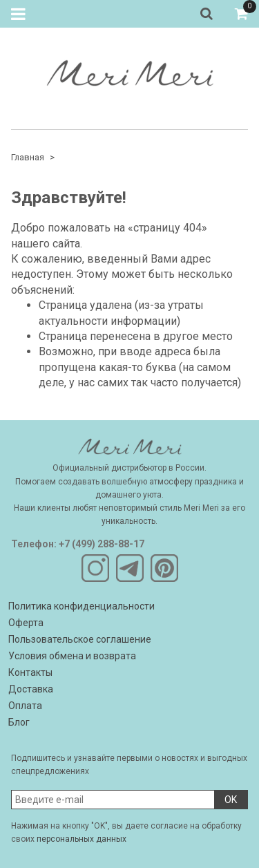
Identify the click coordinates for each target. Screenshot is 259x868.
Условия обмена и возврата (72, 656)
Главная (28, 157)
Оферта (26, 623)
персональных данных (81, 839)
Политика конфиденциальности (81, 606)
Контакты (30, 672)
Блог (19, 722)
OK (231, 800)
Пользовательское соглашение (80, 639)
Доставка (31, 689)
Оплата (25, 706)
